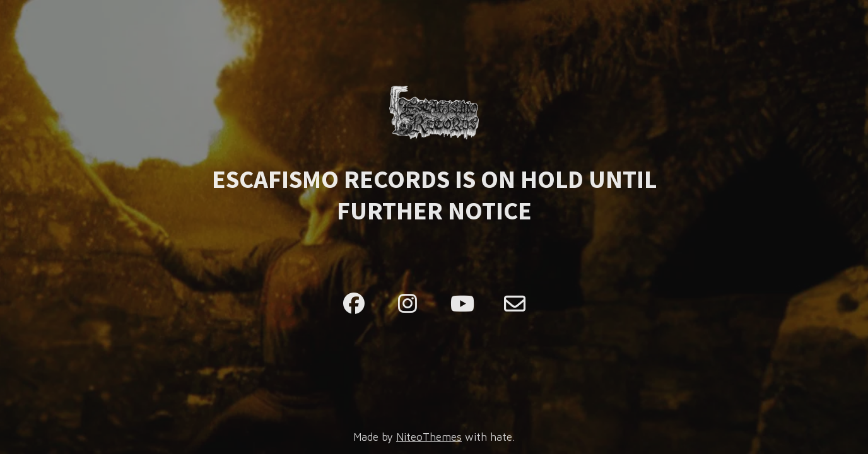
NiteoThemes (429, 437)
